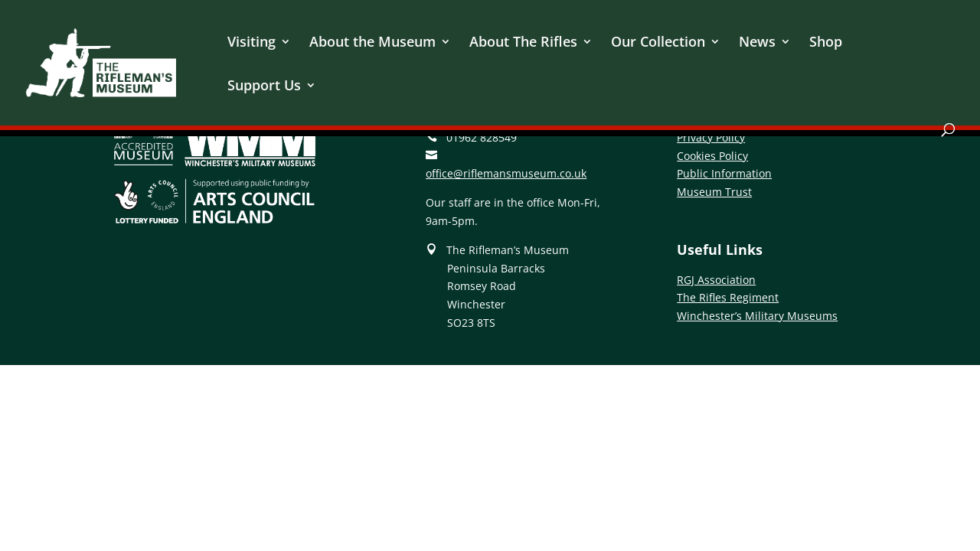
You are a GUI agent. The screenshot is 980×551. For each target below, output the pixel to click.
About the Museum (372, 43)
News (757, 43)
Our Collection (658, 43)
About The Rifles (523, 43)
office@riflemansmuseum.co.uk (506, 173)
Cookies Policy (712, 156)
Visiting (252, 43)
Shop (826, 43)
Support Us (264, 87)
